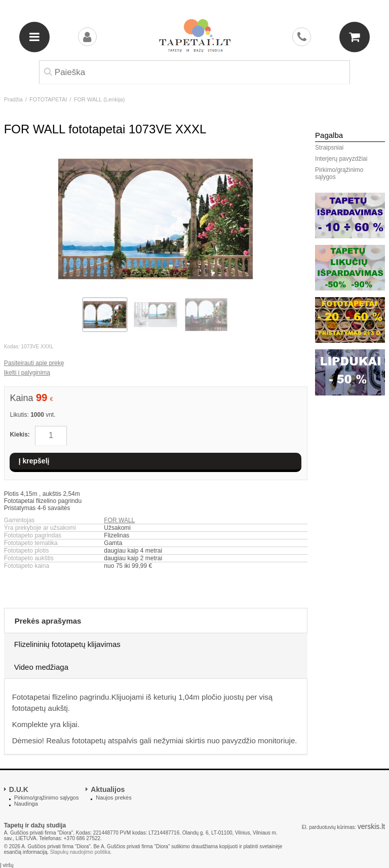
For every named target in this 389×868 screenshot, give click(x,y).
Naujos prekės (113, 798)
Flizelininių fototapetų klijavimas (67, 644)
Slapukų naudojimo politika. (81, 852)
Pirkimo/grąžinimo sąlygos (339, 173)
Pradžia (13, 99)
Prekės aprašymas (48, 621)
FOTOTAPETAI (48, 99)
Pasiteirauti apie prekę (34, 363)
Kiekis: (20, 435)
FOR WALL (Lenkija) (100, 99)
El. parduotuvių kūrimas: (329, 827)
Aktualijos (108, 789)
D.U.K (19, 789)
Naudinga (26, 804)
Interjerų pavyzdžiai (341, 159)
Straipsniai (329, 148)
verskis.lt (371, 826)
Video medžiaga (41, 667)
